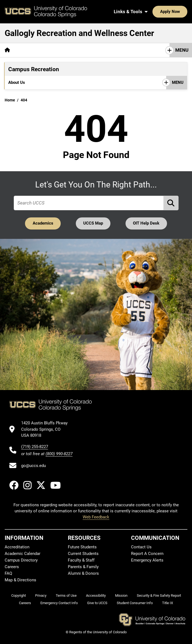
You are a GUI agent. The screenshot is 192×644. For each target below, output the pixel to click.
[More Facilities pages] (45, 82)
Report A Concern (147, 554)
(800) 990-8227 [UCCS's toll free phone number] (59, 454)
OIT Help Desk (146, 223)
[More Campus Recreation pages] (74, 50)
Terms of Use (66, 595)
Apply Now (170, 12)
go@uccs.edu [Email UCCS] (34, 466)
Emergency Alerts (147, 560)
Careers (12, 567)
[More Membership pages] (112, 82)
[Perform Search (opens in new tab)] (171, 203)
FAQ (8, 573)
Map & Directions (20, 580)
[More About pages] (30, 50)
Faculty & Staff (81, 560)
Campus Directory (21, 560)
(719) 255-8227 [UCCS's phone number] (35, 447)
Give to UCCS (97, 603)
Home (10, 100)
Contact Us (141, 547)
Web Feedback (96, 517)
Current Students (83, 554)
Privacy (41, 595)
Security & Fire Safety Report (159, 595)
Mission (121, 595)
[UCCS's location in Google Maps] (47, 429)
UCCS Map (93, 223)
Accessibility (96, 595)
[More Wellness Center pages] (130, 50)
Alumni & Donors (83, 573)
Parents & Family (83, 567)
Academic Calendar (23, 554)
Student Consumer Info (135, 603)
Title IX (168, 603)
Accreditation (17, 547)
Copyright (19, 595)
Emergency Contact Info (59, 603)
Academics (43, 223)
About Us (17, 82)
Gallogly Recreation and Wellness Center (79, 33)
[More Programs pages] (77, 82)
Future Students (82, 547)
